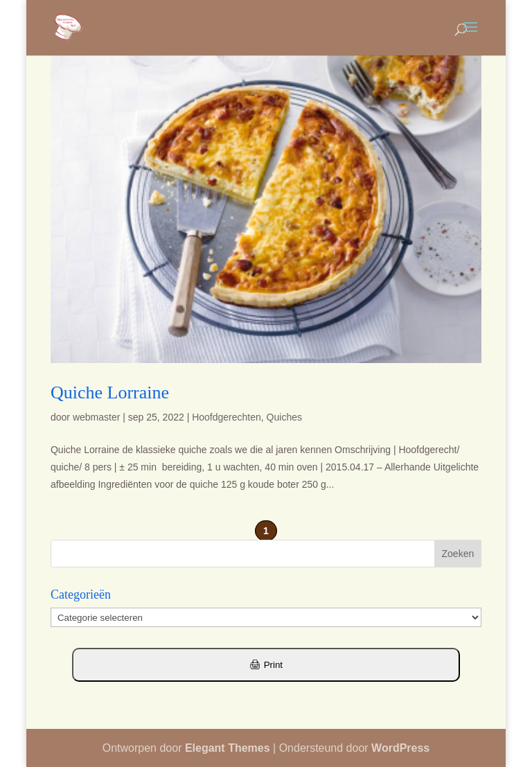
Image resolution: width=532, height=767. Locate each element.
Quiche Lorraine (110, 393)
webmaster (96, 417)
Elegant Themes (228, 748)
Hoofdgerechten (227, 417)
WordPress (400, 748)
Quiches (284, 417)
